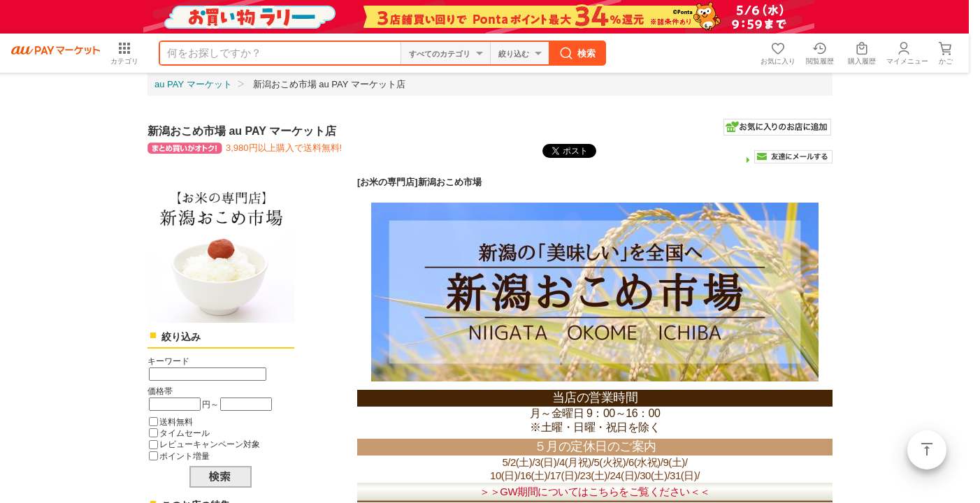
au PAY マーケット (193, 84)
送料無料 (176, 422)
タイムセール (185, 433)
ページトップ (927, 450)
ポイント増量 (185, 456)
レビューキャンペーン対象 (210, 444)
